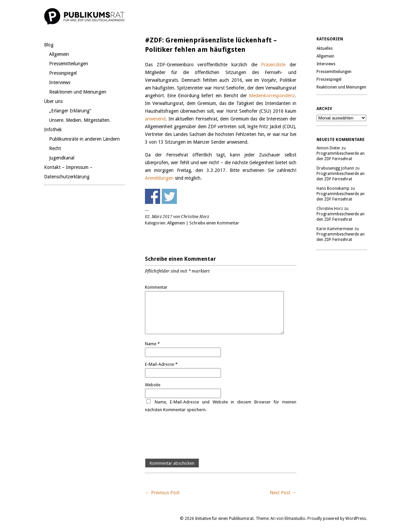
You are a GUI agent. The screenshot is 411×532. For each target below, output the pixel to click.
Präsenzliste (275, 65)
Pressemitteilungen (69, 64)
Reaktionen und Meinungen (78, 92)
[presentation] (196, 436)
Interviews (60, 82)
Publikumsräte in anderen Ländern (84, 139)
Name (152, 344)
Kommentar (156, 287)
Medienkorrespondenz (272, 96)
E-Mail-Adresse (161, 364)
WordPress (356, 519)
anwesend (155, 119)
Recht (55, 148)
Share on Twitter (169, 196)
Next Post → (283, 493)
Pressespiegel (63, 73)
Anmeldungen (160, 178)
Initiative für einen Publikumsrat (224, 519)
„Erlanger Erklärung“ (70, 111)
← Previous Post (162, 493)
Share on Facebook (153, 196)
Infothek (53, 130)
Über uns (53, 101)
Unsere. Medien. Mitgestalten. (80, 120)
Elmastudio (295, 519)
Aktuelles (325, 48)
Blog (49, 45)
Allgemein (59, 54)
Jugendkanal (62, 158)
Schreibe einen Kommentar (214, 223)
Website (153, 385)
